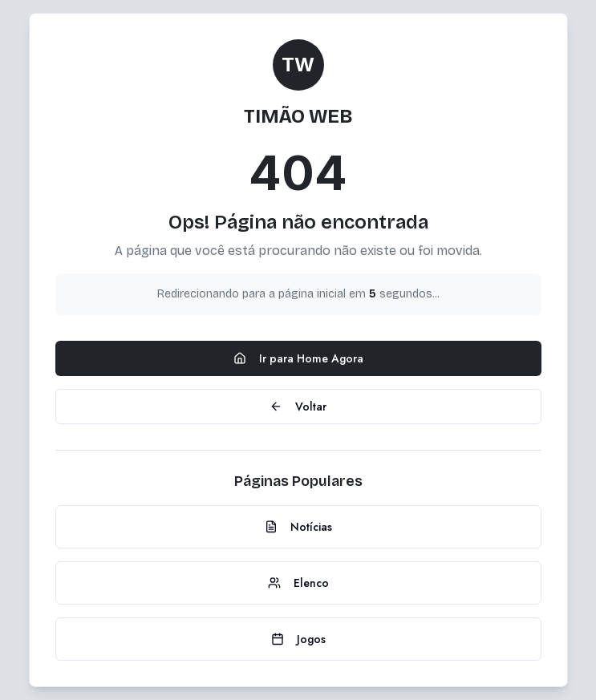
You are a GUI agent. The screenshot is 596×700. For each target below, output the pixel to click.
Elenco (298, 583)
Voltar (298, 407)
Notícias (298, 527)
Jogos (298, 639)
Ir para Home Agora (298, 358)
